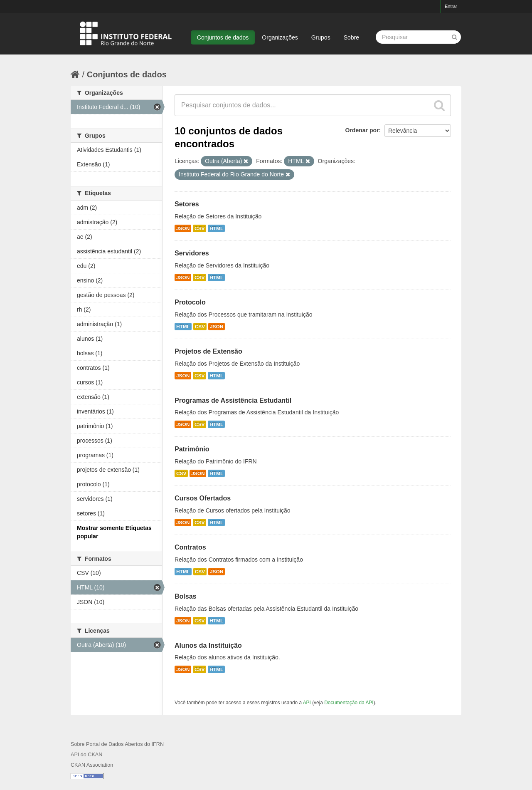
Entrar (451, 6)
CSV (199, 228)
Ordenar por (362, 130)
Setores (187, 204)
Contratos (190, 547)
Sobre (351, 37)
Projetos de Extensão (208, 351)
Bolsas (185, 596)
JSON (183, 228)
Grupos (321, 37)
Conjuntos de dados (223, 37)
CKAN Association (92, 765)
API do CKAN (86, 755)
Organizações (280, 37)
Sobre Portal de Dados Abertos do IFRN (117, 744)
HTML (216, 228)
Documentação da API (349, 703)
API (307, 703)
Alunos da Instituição (208, 645)
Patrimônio (192, 449)
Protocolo (190, 302)
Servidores (192, 253)
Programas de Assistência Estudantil (233, 400)
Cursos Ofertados (203, 498)
